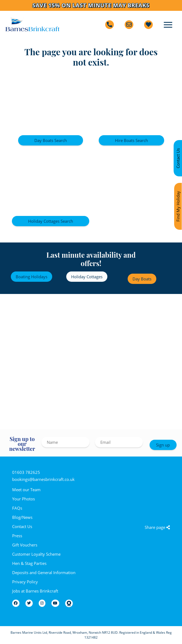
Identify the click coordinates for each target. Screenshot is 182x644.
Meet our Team (26, 490)
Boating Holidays (32, 277)
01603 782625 (26, 472)
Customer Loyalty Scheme (36, 554)
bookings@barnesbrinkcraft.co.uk (43, 479)
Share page (157, 527)
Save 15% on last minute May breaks (91, 5)
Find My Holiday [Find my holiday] (178, 206)
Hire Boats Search (131, 140)
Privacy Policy (25, 582)
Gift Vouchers (25, 545)
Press (17, 536)
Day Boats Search (51, 140)
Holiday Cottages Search (51, 221)
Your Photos (24, 499)
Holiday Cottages (87, 277)
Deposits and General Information (44, 572)
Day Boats (142, 279)
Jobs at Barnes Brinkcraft (35, 591)
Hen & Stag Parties (29, 563)
